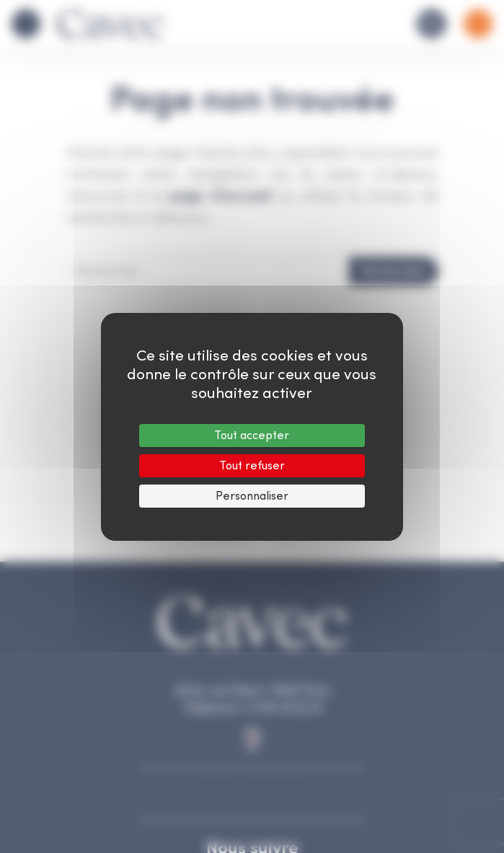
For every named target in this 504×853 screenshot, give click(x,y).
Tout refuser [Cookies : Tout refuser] (252, 465)
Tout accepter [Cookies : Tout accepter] (252, 435)
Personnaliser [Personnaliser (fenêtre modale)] (252, 496)
